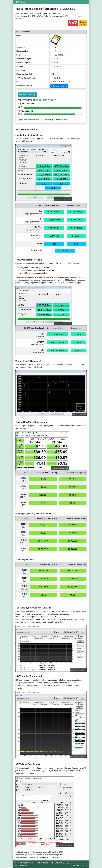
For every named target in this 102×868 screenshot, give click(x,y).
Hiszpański (24, 866)
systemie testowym (31, 855)
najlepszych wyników (46, 100)
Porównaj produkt (27, 95)
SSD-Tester (21, 2)
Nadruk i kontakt (78, 866)
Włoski (17, 866)
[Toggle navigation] (86, 2)
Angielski (64, 863)
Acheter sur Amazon (59, 86)
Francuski (79, 863)
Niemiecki (71, 863)
